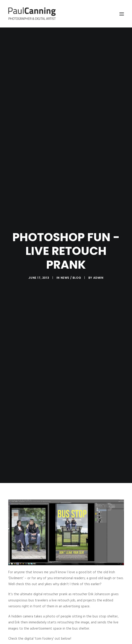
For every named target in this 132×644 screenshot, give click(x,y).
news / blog (71, 278)
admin (98, 278)
